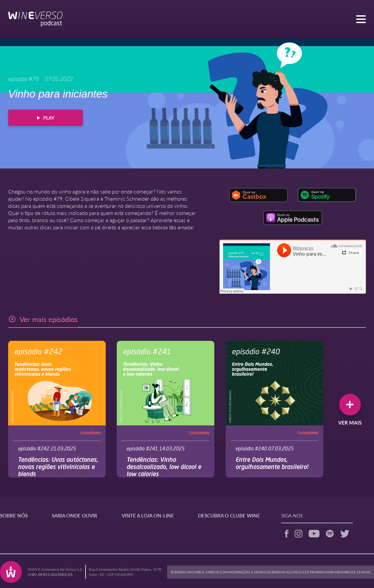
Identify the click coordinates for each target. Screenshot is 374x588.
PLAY (46, 118)
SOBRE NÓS (14, 515)
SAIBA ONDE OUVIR (74, 515)
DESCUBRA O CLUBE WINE (229, 515)
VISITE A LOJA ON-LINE (148, 515)
